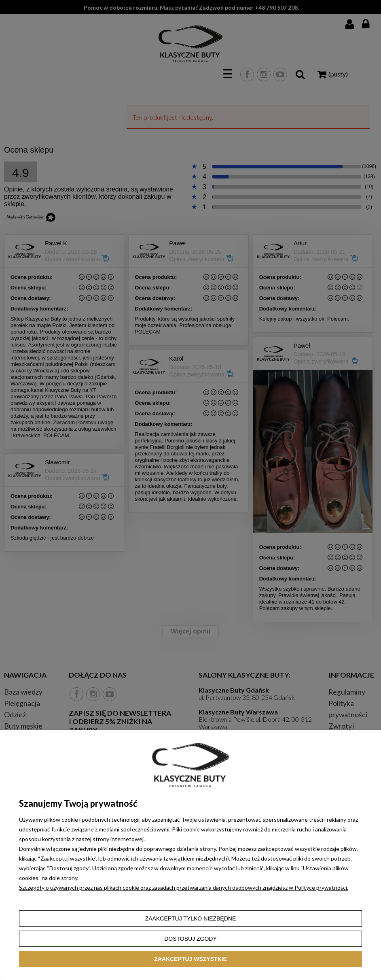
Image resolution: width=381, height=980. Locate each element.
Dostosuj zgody (190, 939)
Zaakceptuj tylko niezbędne (191, 918)
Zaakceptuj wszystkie (190, 959)
